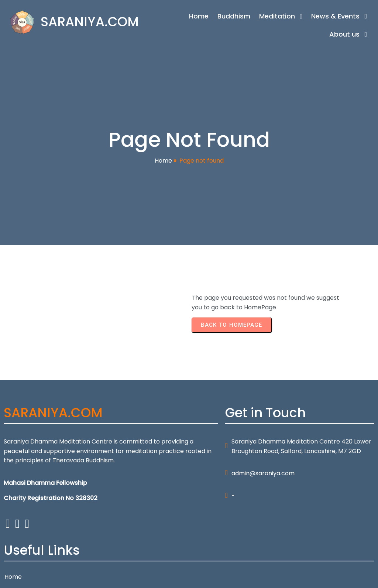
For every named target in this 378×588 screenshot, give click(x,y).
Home (163, 162)
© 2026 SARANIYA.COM (36, 577)
